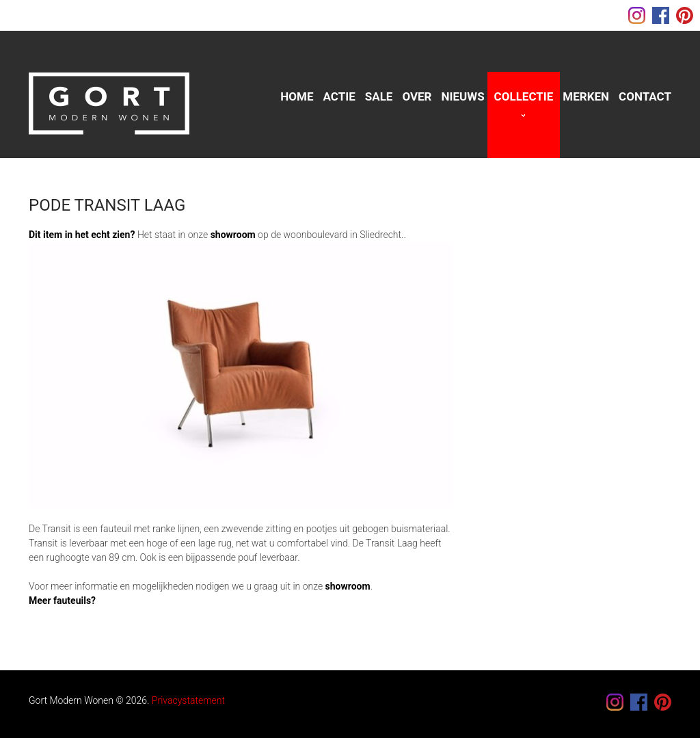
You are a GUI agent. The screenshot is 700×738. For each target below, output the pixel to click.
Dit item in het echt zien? (82, 235)
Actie (339, 96)
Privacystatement (188, 700)
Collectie (524, 96)
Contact (645, 96)
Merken (586, 96)
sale (379, 96)
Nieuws (463, 96)
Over (417, 96)
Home (297, 96)
